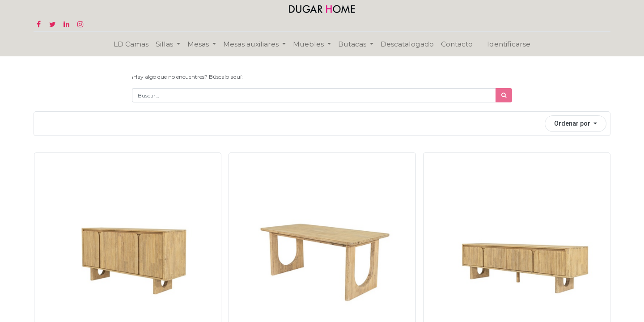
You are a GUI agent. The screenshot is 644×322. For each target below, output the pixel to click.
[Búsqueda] (504, 95)
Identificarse (509, 44)
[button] (576, 124)
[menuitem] (131, 44)
